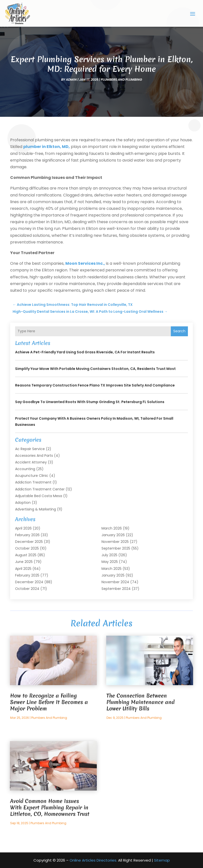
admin (71, 80)
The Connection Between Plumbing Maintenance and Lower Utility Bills (140, 702)
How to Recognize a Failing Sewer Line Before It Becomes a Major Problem (49, 702)
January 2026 (113, 535)
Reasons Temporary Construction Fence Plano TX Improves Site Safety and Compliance (95, 385)
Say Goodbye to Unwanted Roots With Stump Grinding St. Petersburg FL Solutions (90, 402)
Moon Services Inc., (85, 263)
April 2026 (23, 528)
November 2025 (115, 541)
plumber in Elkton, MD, (47, 147)
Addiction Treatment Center (40, 489)
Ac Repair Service (30, 449)
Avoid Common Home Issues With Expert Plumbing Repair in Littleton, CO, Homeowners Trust (50, 807)
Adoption (23, 503)
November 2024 (115, 582)
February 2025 (27, 575)
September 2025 (116, 548)
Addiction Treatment (33, 482)
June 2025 (24, 562)
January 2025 (113, 575)
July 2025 (109, 555)
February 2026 (27, 535)
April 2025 (23, 568)
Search (179, 331)
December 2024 (29, 582)
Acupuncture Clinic (32, 476)
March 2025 (112, 568)
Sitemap (162, 860)
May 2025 (110, 562)
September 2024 (116, 589)
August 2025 (26, 555)
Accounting (25, 469)
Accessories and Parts (34, 455)
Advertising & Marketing (36, 509)
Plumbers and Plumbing (121, 80)
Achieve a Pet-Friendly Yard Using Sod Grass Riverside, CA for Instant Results (85, 352)
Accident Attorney (31, 462)
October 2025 (27, 548)
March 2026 (112, 528)
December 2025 (29, 541)
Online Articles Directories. (93, 860)
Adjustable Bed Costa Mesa (39, 496)
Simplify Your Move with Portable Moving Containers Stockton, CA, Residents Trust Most (95, 368)
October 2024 (27, 589)
